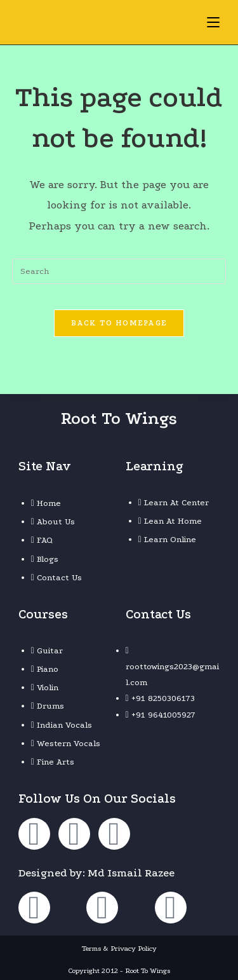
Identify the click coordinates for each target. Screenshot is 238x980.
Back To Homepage (119, 323)
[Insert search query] (119, 271)
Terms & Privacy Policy (119, 949)
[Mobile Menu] (213, 22)
